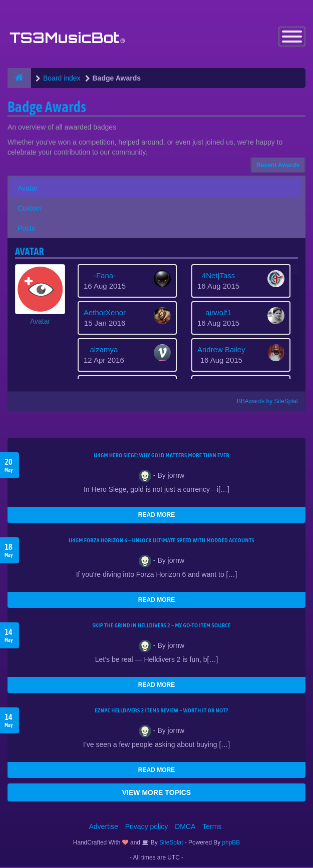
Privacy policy (147, 827)
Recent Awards (278, 166)
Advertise (104, 827)
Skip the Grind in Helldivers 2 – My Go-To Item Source (161, 626)
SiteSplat (171, 843)
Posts (26, 229)
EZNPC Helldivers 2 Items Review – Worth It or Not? (161, 711)
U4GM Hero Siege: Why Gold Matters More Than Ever (162, 456)
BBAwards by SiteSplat (263, 402)
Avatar (28, 189)
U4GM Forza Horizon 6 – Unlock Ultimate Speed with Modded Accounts (162, 541)
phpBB (231, 843)
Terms (212, 827)
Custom (30, 209)
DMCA (185, 827)
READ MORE (156, 516)
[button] (40, 296)
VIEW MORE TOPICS (156, 793)
